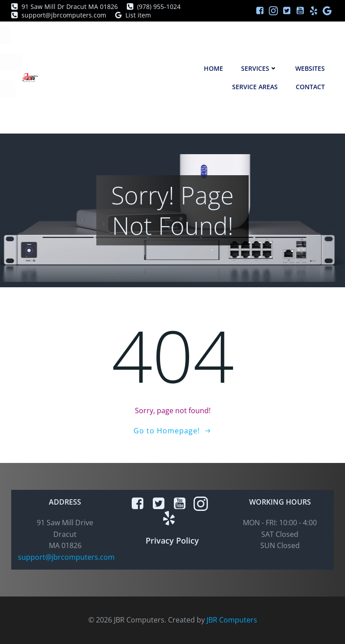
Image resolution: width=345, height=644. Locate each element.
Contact (310, 87)
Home (213, 68)
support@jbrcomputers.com (66, 557)
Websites (310, 68)
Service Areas (255, 87)
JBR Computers (232, 620)
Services (259, 68)
